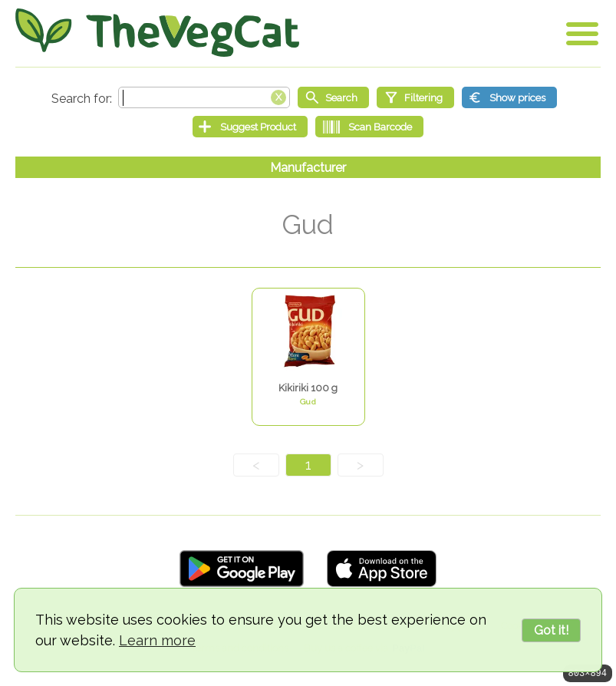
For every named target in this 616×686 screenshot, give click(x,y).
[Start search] (333, 97)
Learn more (157, 640)
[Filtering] (415, 97)
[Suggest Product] (250, 127)
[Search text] (204, 97)
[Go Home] (157, 33)
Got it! (551, 630)
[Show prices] (509, 97)
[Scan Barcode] (369, 127)
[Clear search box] (278, 96)
